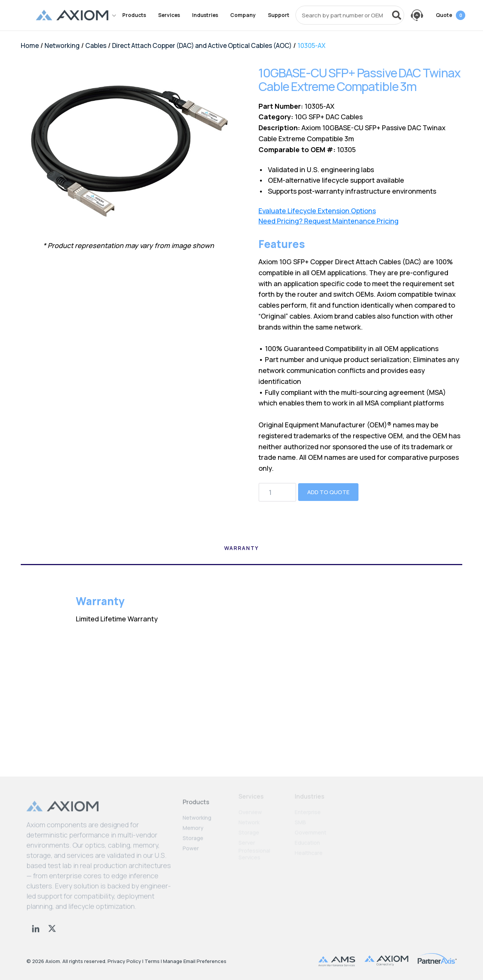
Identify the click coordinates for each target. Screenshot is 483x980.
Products (134, 15)
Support (279, 15)
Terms (152, 961)
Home (30, 45)
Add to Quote (328, 492)
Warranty (241, 548)
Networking (62, 45)
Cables (96, 45)
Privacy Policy (124, 961)
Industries (205, 15)
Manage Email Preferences (195, 961)
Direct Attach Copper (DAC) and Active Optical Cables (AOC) (202, 45)
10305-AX (311, 45)
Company (243, 15)
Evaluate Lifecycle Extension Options (317, 211)
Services (169, 15)
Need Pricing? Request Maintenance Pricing (328, 221)
